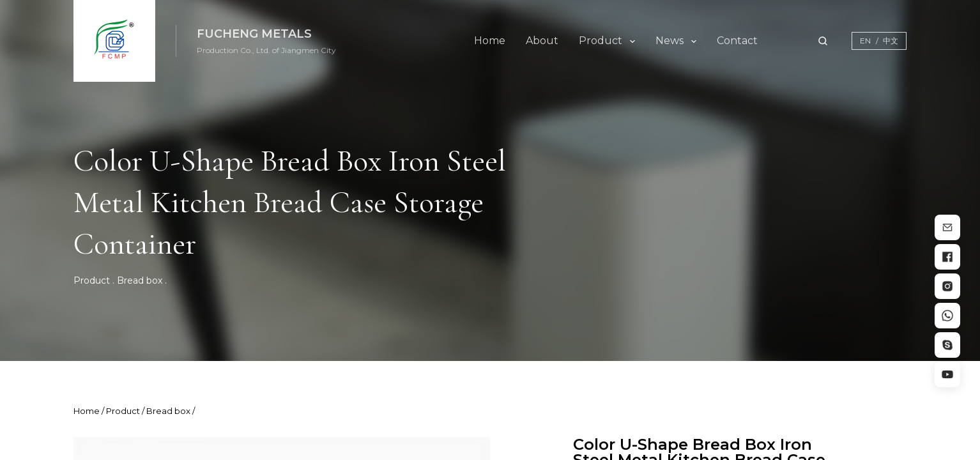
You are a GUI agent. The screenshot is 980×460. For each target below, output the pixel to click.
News (670, 41)
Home (490, 41)
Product (601, 41)
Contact (737, 41)
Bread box (140, 280)
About (542, 41)
